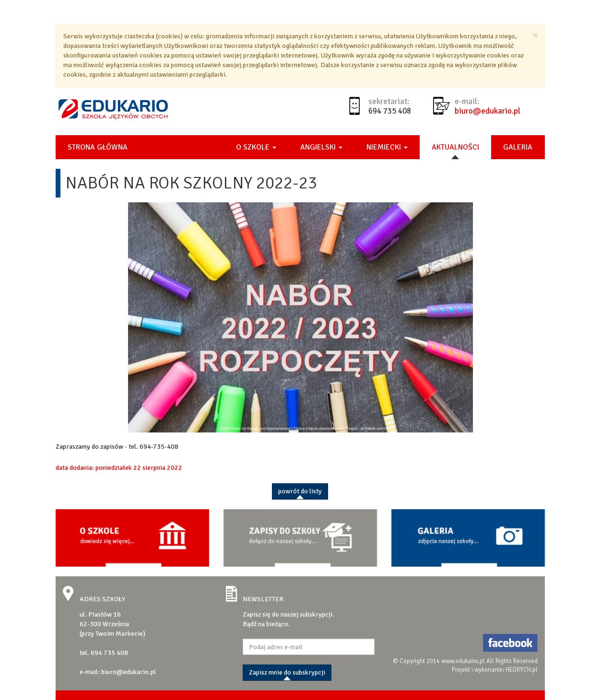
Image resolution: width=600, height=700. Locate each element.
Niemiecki (387, 147)
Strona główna (98, 147)
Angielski (321, 147)
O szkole (256, 147)
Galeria (518, 147)
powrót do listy (300, 491)
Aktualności (455, 147)
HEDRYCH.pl (522, 670)
